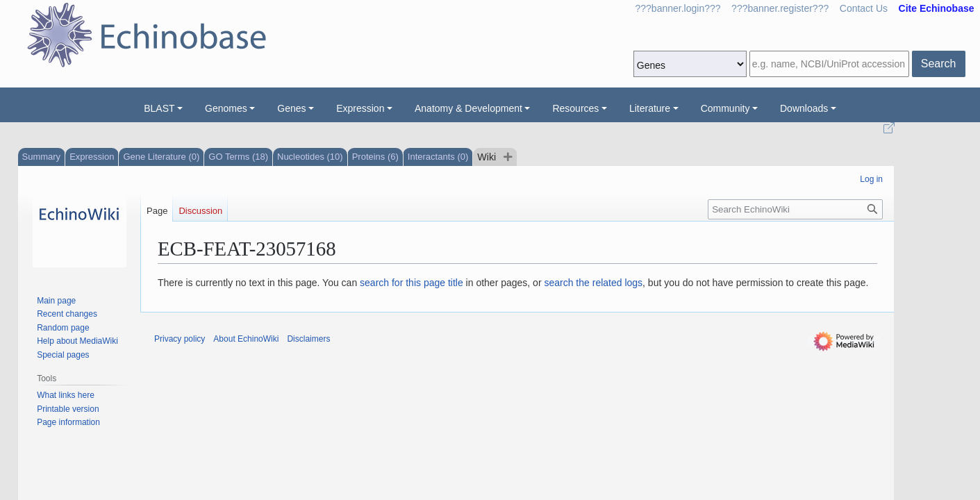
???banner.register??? (780, 8)
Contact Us (864, 8)
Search (939, 64)
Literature (650, 108)
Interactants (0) (438, 157)
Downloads (804, 108)
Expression (360, 108)
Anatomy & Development (468, 108)
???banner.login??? (678, 8)
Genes (291, 108)
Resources (575, 108)
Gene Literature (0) (161, 157)
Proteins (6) (375, 157)
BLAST (159, 108)
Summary (42, 157)
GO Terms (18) (238, 157)
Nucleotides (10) (310, 157)
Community (725, 108)
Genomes (226, 108)
